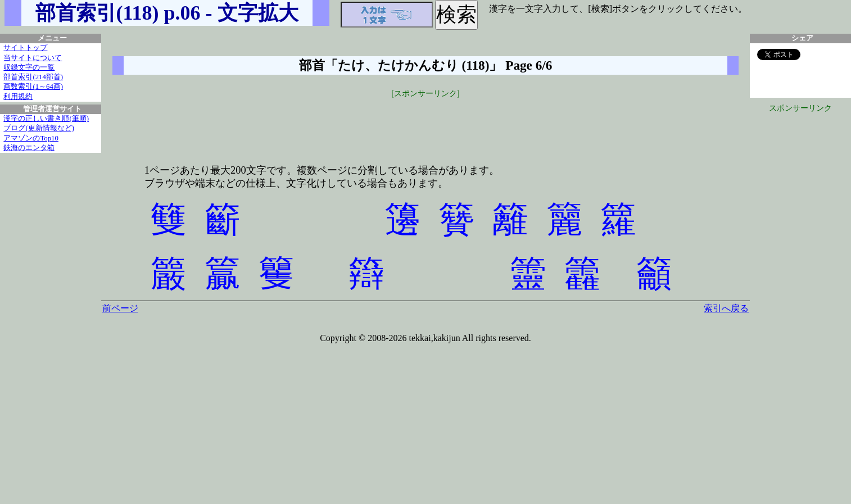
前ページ (120, 308)
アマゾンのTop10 (31, 138)
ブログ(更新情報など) (39, 128)
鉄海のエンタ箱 (29, 148)
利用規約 (18, 97)
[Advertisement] (425, 125)
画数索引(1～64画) (33, 87)
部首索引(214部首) (33, 77)
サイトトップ (25, 48)
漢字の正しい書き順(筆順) (46, 119)
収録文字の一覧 (29, 67)
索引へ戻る (726, 308)
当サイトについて (33, 58)
